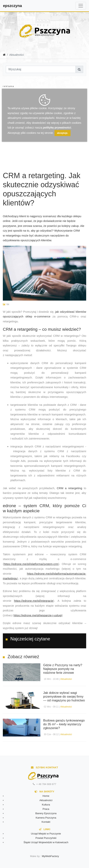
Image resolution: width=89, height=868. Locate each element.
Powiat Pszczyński (46, 838)
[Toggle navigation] (81, 6)
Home (46, 796)
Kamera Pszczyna (46, 818)
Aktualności (66, 679)
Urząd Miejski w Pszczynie (46, 834)
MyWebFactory (50, 856)
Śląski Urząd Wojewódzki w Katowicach (46, 842)
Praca (46, 809)
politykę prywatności (57, 127)
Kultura (46, 805)
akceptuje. (63, 133)
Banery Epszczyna (46, 813)
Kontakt (46, 822)
